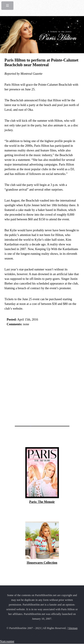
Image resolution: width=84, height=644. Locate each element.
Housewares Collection (42, 563)
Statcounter (7, 641)
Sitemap (73, 628)
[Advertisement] (42, 375)
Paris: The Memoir (42, 502)
